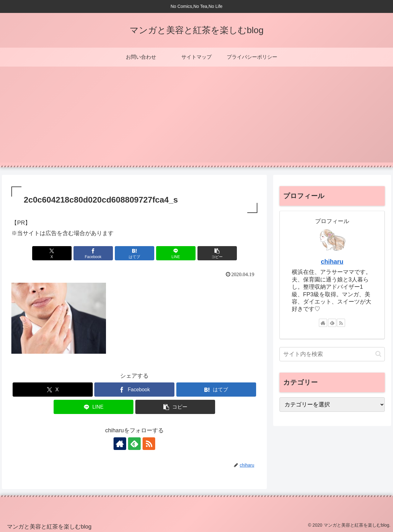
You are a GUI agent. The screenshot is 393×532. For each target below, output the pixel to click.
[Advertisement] (196, 118)
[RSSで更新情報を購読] (149, 444)
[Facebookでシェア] (93, 253)
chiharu (332, 262)
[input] (332, 354)
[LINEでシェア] (176, 253)
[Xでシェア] (52, 253)
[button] (217, 253)
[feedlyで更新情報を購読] (134, 444)
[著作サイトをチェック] (120, 444)
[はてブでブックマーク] (135, 253)
